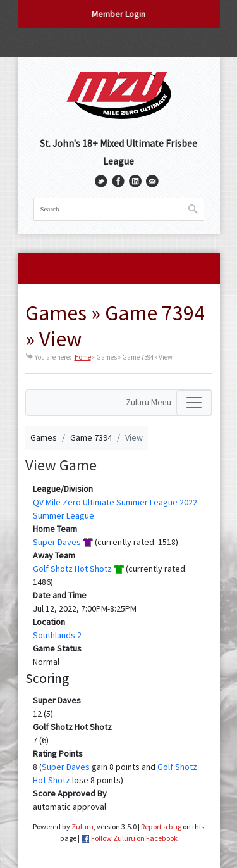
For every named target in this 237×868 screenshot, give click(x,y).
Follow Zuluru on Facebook (134, 838)
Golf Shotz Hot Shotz (72, 569)
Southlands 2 (57, 635)
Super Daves (57, 542)
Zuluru (82, 827)
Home (83, 357)
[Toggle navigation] (194, 403)
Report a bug (161, 827)
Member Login (118, 14)
